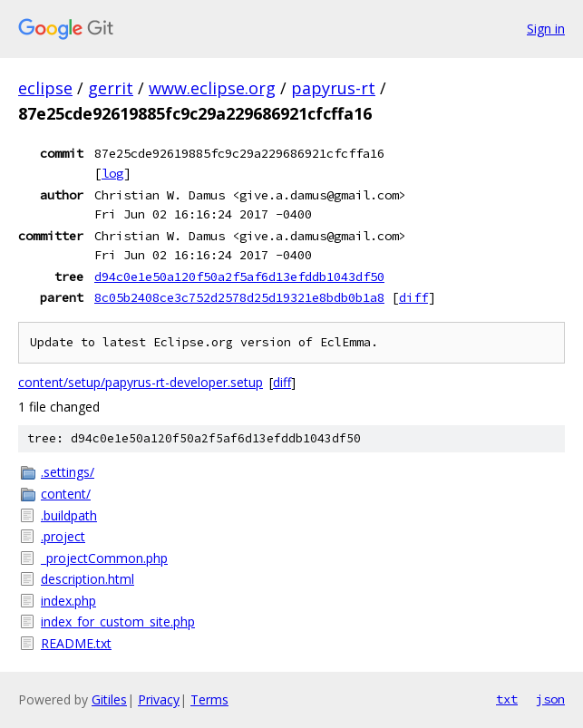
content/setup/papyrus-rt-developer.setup (141, 382)
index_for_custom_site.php (118, 621)
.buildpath (69, 515)
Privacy (159, 699)
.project (63, 536)
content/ (66, 494)
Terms (209, 699)
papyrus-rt (333, 88)
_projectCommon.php (104, 558)
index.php (68, 601)
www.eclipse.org (212, 88)
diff (413, 297)
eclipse (45, 88)
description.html (87, 579)
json (550, 699)
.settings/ (68, 472)
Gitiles (109, 699)
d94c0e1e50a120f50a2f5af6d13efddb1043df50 (239, 277)
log (112, 173)
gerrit (111, 88)
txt (507, 699)
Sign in (546, 29)
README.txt (76, 643)
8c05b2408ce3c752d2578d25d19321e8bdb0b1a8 (239, 297)
